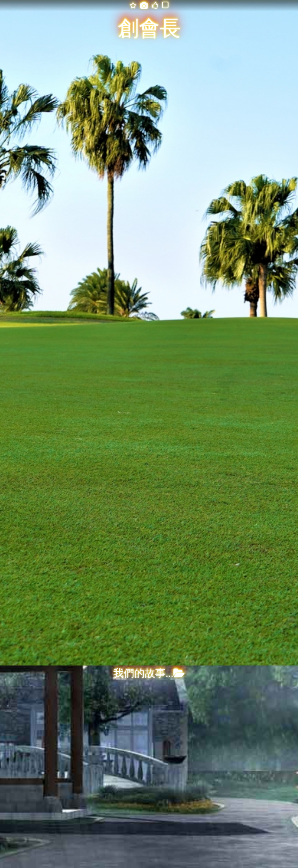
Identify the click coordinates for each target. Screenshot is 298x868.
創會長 (149, 29)
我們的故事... (149, 673)
